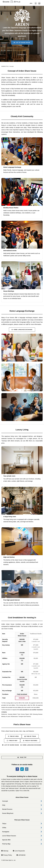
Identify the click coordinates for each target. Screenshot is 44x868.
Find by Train (30, 736)
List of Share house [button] (22, 43)
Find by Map (12, 741)
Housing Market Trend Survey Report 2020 (20, 714)
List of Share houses (9, 836)
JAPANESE (22, 855)
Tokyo (4, 824)
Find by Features (30, 741)
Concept (5, 801)
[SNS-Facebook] (17, 769)
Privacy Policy (7, 855)
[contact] (39, 3)
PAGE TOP (22, 757)
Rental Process (7, 809)
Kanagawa (6, 832)
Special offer (6, 840)
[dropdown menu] (36, 3)
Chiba (4, 828)
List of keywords (20, 851)
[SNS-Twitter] (22, 769)
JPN (31, 3)
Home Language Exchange (22, 330)
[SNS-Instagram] (27, 769)
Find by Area (13, 736)
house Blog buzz (8, 813)
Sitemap (6, 851)
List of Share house (11, 745)
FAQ (4, 805)
